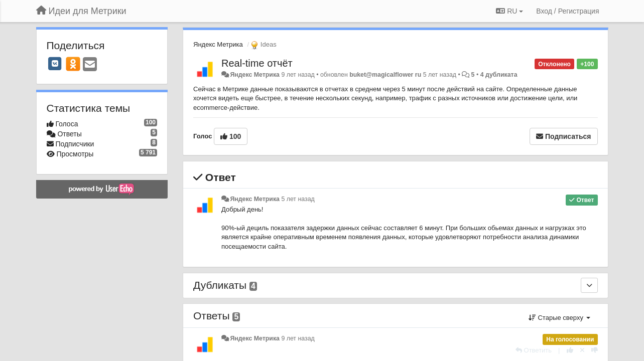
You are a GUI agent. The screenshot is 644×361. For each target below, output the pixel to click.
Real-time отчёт (257, 63)
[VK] (55, 64)
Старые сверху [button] (559, 318)
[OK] (73, 64)
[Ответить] (534, 350)
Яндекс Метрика (218, 44)
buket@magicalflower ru (385, 75)
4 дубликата (499, 75)
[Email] (90, 65)
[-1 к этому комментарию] (595, 350)
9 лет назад (298, 338)
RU (509, 11)
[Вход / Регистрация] (567, 11)
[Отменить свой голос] (582, 350)
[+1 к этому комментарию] (570, 350)
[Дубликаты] (589, 285)
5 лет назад (298, 199)
